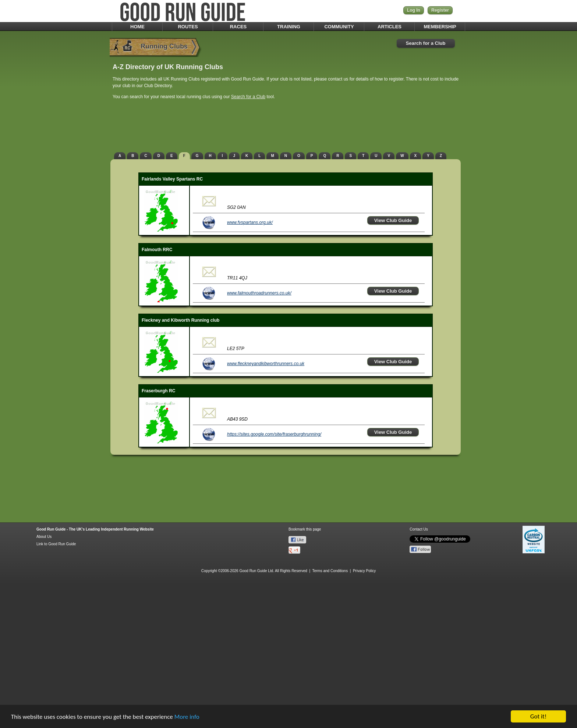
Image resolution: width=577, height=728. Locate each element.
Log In (414, 10)
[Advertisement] (288, 127)
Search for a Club (426, 43)
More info (187, 717)
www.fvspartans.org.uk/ (250, 222)
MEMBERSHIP (440, 27)
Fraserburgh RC (158, 391)
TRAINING (289, 27)
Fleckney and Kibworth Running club (180, 320)
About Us (44, 537)
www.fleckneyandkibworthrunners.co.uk (266, 364)
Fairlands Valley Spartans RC (172, 179)
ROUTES (188, 27)
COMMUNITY (339, 27)
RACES (238, 27)
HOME (137, 27)
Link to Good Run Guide (56, 544)
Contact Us (419, 529)
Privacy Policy (364, 571)
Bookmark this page (305, 529)
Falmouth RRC (157, 250)
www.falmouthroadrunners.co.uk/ (259, 293)
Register (440, 10)
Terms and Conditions (330, 571)
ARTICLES (390, 27)
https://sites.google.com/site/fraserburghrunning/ (274, 434)
